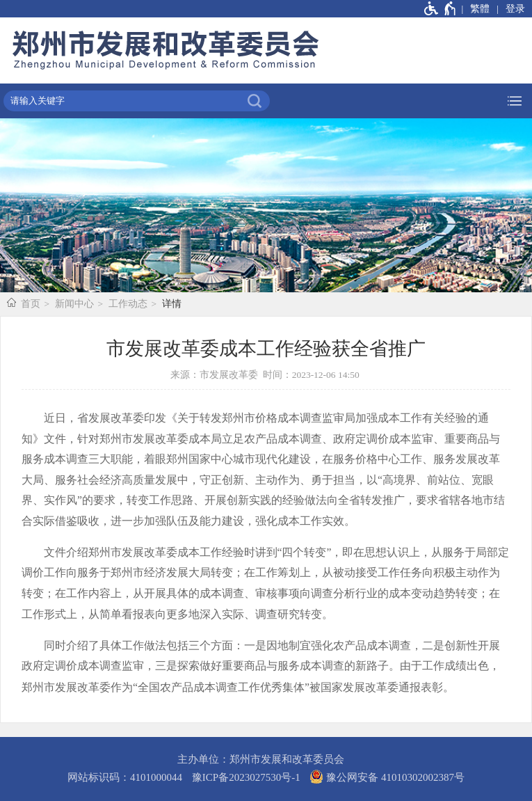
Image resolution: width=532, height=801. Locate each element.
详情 (172, 304)
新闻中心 (74, 304)
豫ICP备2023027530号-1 (246, 777)
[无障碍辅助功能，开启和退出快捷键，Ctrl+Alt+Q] (441, 9)
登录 (515, 9)
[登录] (511, 9)
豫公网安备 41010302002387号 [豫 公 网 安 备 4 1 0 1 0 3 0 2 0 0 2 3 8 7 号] (387, 777)
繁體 (480, 9)
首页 (31, 304)
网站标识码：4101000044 (125, 777)
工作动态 (128, 304)
